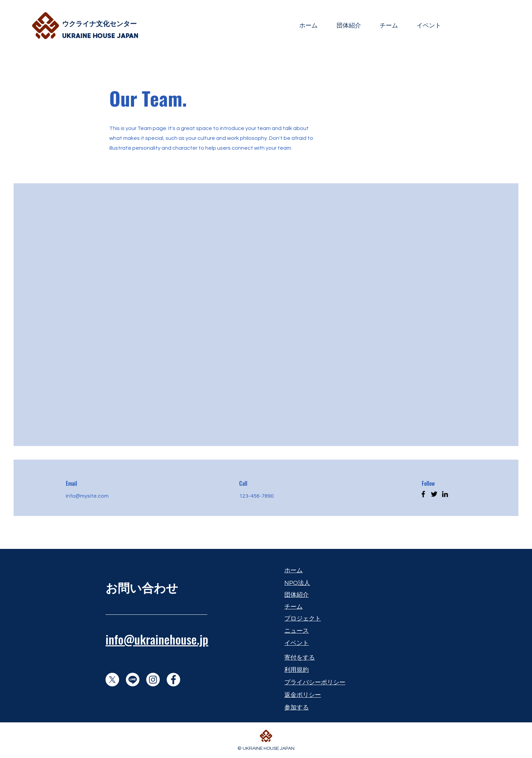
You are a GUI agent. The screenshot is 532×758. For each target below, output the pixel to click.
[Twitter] (434, 494)
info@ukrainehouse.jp (157, 639)
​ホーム (293, 570)
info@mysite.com (87, 496)
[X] (112, 680)
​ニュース (297, 631)
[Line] (133, 680)
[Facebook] (423, 494)
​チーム (293, 607)
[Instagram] (153, 680)
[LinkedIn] (445, 494)
